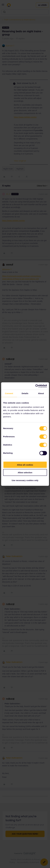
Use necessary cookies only (25, 480)
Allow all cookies (25, 465)
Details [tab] (25, 393)
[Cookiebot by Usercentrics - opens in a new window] (36, 386)
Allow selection (25, 473)
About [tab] (41, 393)
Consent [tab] (9, 393)
